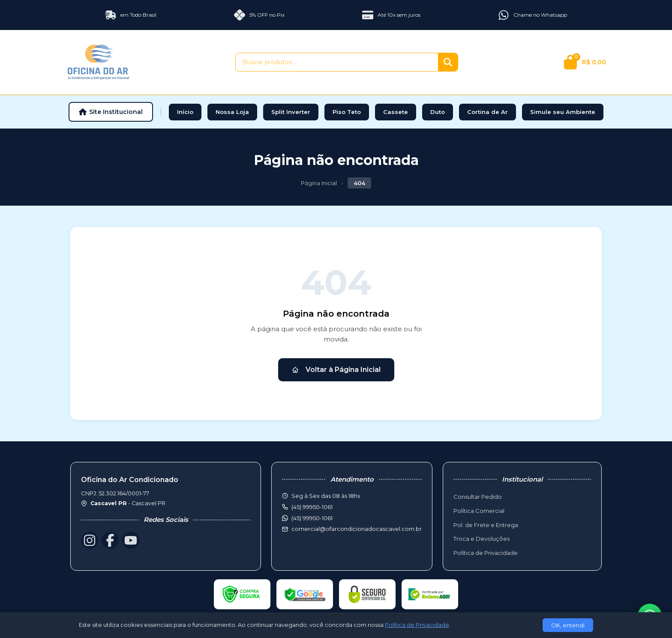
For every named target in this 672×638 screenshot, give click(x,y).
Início (185, 112)
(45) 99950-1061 (312, 518)
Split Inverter (291, 112)
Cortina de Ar (487, 112)
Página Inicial (319, 183)
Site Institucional (111, 112)
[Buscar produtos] (337, 62)
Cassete (396, 112)
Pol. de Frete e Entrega (486, 525)
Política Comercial (479, 511)
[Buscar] (448, 62)
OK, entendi (568, 625)
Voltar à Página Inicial (336, 370)
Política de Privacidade (486, 553)
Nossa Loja (232, 112)
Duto (438, 112)
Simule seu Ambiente (563, 112)
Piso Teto (347, 112)
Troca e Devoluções (481, 539)
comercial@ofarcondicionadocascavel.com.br (357, 529)
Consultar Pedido (478, 497)
